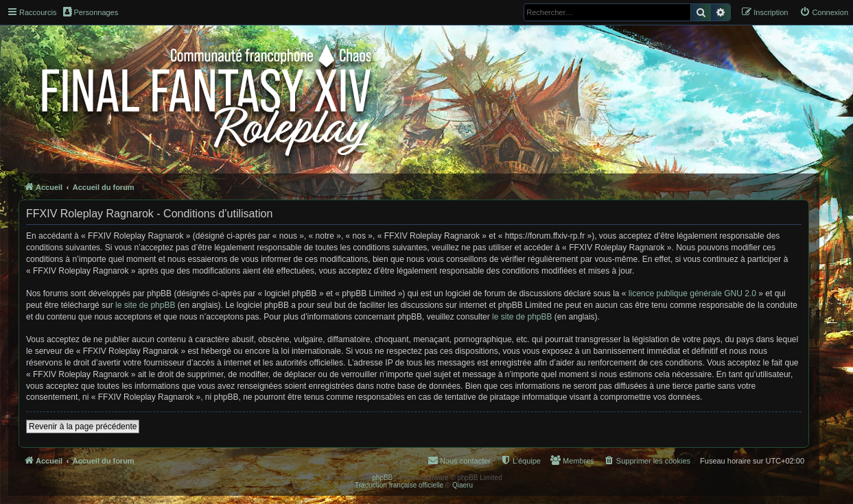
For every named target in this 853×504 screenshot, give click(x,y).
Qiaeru (463, 485)
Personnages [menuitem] (91, 12)
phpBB (382, 478)
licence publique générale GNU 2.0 (692, 293)
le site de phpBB (145, 305)
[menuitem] (824, 12)
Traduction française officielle (399, 485)
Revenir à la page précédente (83, 427)
